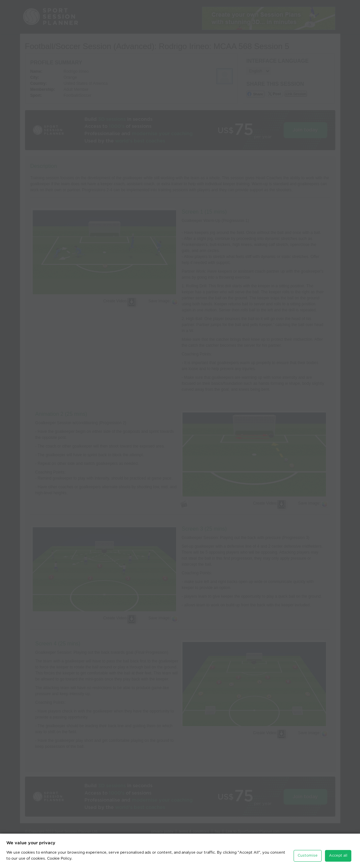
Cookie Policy (59, 858)
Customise (308, 855)
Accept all (338, 855)
